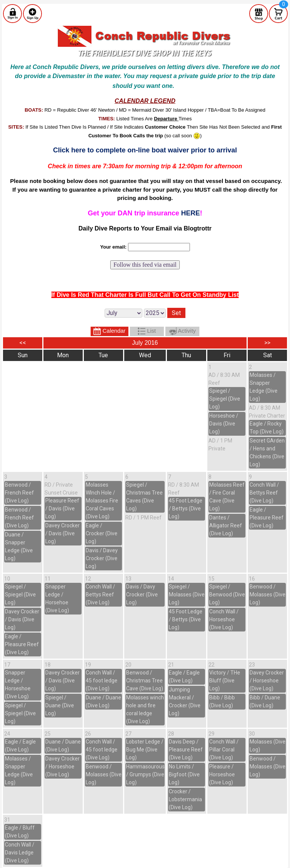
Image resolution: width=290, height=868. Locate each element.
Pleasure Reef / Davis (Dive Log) (62, 509)
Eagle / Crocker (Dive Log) (102, 533)
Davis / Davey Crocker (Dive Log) (102, 558)
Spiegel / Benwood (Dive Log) (227, 595)
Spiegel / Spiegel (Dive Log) (225, 399)
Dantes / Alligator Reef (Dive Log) (226, 525)
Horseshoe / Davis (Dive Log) (224, 424)
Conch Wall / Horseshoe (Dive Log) (224, 619)
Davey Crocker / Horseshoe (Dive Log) (267, 681)
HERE (191, 213)
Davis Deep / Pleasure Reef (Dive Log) (186, 750)
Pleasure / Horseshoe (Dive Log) (222, 774)
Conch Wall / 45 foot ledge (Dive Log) (102, 681)
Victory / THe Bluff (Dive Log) (225, 681)
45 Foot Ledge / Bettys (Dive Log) (186, 509)
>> (267, 343)
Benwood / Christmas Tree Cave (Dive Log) (145, 681)
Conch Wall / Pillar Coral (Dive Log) (224, 750)
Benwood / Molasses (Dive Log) (268, 595)
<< (23, 343)
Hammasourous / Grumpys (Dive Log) (145, 774)
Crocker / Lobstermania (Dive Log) (185, 799)
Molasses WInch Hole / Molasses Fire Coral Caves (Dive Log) (102, 501)
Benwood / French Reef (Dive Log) (19, 493)
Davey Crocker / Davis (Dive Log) (62, 533)
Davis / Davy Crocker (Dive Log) (142, 595)
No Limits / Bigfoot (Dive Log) (184, 774)
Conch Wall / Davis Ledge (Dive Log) (20, 853)
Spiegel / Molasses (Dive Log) (187, 595)
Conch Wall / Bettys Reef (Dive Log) (264, 493)
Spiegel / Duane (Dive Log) (60, 705)
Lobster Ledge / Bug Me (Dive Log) (145, 750)
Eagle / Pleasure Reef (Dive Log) (267, 518)
